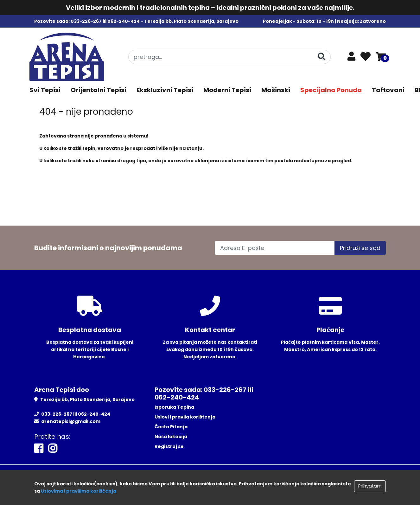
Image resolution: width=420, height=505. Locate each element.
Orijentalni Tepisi (99, 90)
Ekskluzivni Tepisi (165, 90)
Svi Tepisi (45, 90)
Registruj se (169, 446)
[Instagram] (53, 448)
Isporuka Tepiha (174, 407)
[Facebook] (39, 448)
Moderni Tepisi (227, 90)
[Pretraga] (321, 57)
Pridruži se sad (360, 248)
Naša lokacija (171, 437)
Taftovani (388, 90)
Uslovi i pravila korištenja (185, 417)
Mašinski (276, 90)
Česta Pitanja (171, 427)
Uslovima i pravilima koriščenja (79, 491)
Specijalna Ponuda (331, 90)
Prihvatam (370, 486)
